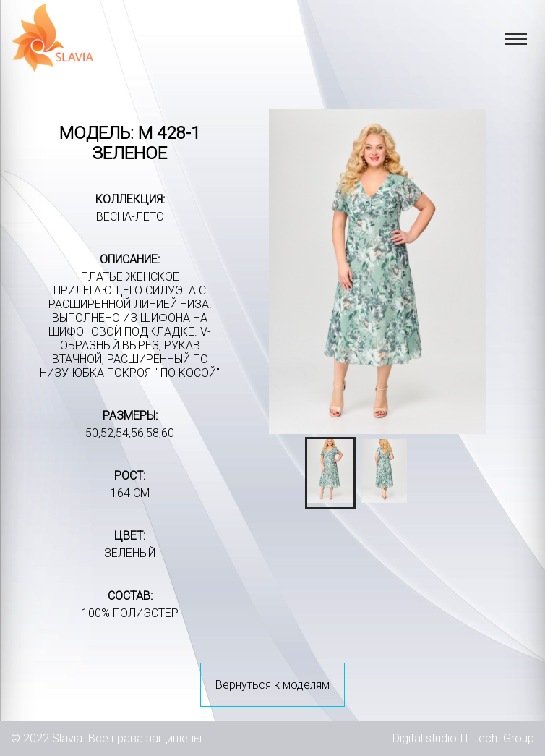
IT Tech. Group (497, 738)
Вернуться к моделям (272, 685)
